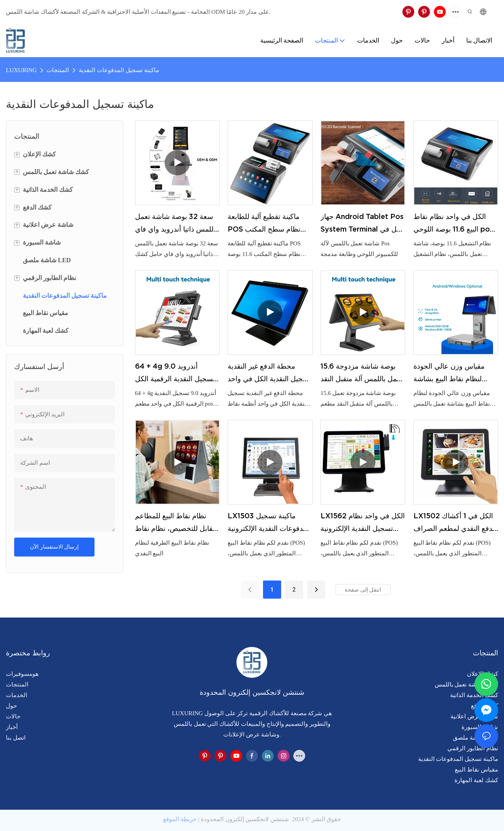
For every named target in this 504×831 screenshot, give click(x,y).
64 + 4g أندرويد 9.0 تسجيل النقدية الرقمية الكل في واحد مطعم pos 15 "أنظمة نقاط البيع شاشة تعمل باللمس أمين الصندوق (175, 374)
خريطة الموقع (180, 819)
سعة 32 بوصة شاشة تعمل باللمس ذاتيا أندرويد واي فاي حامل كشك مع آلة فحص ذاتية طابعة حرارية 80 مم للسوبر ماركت (176, 224)
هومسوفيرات (22, 674)
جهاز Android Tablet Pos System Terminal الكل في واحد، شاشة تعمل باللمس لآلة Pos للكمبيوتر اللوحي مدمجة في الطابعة (363, 224)
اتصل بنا (16, 738)
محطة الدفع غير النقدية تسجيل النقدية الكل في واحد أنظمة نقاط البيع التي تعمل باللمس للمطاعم (269, 374)
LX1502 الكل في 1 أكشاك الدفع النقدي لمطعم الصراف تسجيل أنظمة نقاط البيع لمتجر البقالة (455, 523)
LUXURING (21, 70)
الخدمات (17, 695)
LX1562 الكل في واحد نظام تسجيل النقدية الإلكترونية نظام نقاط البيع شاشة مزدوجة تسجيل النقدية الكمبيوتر (363, 523)
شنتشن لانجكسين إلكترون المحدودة (245, 819)
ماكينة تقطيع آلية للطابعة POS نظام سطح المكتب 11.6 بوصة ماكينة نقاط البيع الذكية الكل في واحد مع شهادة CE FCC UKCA (267, 224)
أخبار (12, 727)
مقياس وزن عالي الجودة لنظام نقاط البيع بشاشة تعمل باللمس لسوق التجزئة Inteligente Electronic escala (453, 374)
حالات (13, 716)
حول (11, 706)
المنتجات (58, 70)
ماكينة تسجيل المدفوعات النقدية (119, 70)
